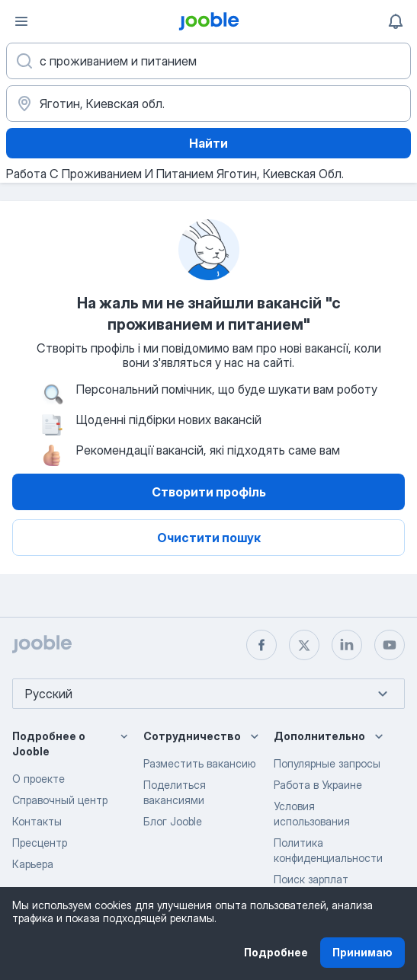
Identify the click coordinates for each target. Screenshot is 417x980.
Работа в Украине (318, 785)
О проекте (38, 779)
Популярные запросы (327, 763)
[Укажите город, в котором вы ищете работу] (208, 104)
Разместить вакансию (199, 763)
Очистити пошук (209, 538)
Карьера (33, 864)
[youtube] (390, 645)
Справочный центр (60, 800)
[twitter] (304, 645)
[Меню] (21, 21)
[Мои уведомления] (396, 21)
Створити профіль (209, 492)
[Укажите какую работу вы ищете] (208, 61)
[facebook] (261, 645)
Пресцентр (40, 843)
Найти (208, 143)
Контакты (37, 821)
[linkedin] (347, 645)
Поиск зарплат (311, 879)
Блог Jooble (173, 821)
